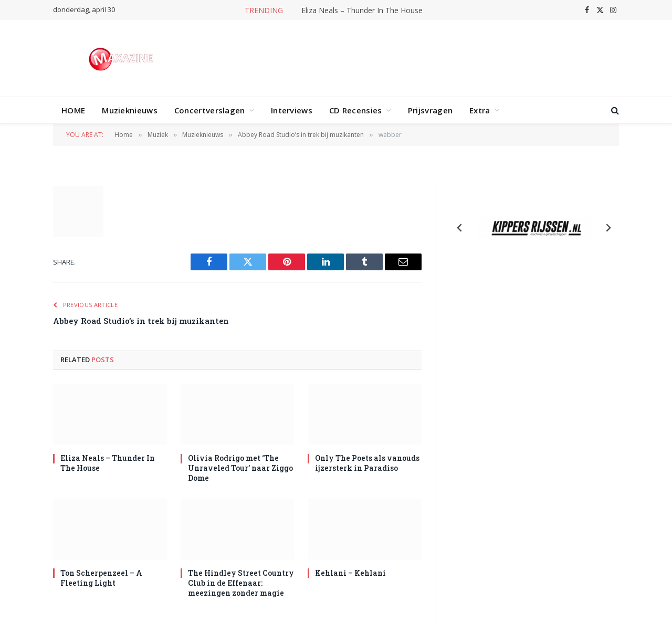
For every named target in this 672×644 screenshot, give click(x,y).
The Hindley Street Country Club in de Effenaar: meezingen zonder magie (241, 583)
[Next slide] (608, 228)
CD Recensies (356, 110)
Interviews (292, 110)
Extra (480, 110)
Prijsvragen (430, 110)
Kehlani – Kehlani (350, 573)
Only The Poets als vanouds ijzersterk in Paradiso (367, 463)
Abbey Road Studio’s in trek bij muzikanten (141, 321)
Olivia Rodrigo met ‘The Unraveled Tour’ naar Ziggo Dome (240, 468)
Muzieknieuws (130, 110)
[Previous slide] (460, 228)
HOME (73, 110)
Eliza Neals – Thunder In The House (362, 10)
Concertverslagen (210, 110)
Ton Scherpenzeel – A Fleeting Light (101, 578)
